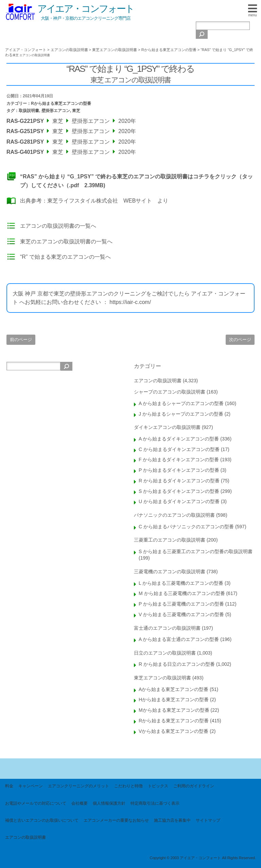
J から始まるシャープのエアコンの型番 (181, 414)
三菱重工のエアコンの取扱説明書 (170, 540)
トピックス (158, 786)
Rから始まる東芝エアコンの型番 (61, 103)
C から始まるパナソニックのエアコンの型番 (186, 527)
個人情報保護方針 (109, 803)
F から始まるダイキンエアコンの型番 (179, 460)
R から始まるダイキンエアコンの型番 (179, 481)
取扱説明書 (29, 111)
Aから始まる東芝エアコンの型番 (173, 689)
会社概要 (80, 803)
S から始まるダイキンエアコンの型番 (179, 491)
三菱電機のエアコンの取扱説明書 (170, 572)
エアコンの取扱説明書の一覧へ (58, 226)
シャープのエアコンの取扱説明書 (170, 392)
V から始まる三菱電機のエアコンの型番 (181, 614)
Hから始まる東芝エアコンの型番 (174, 700)
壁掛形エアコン (56, 111)
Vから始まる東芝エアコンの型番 (173, 731)
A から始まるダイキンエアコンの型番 (179, 439)
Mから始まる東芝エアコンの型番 (174, 710)
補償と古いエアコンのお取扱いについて (42, 820)
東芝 (76, 111)
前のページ (21, 340)
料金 (9, 786)
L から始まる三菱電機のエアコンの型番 (181, 583)
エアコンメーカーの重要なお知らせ (116, 820)
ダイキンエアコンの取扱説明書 (167, 427)
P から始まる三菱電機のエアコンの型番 (181, 604)
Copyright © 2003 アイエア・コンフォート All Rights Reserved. (203, 858)
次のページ (240, 340)
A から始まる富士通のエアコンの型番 (179, 639)
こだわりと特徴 (128, 786)
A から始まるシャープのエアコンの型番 (181, 403)
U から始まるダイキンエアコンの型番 (179, 501)
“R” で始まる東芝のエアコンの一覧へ (65, 257)
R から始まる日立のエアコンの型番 (177, 664)
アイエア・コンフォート (86, 9)
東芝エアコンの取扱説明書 (162, 678)
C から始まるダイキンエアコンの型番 (179, 449)
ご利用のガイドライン (194, 786)
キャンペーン (31, 786)
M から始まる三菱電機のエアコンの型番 (182, 593)
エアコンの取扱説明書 (158, 381)
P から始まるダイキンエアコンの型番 (179, 470)
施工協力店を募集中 (172, 820)
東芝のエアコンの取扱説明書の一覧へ (66, 242)
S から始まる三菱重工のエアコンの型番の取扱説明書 (196, 551)
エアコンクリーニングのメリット (79, 786)
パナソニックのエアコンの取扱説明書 (174, 515)
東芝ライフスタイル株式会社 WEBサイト (100, 201)
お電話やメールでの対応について (36, 803)
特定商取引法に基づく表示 (155, 803)
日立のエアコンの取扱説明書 (165, 653)
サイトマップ (208, 820)
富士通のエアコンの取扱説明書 (167, 628)
